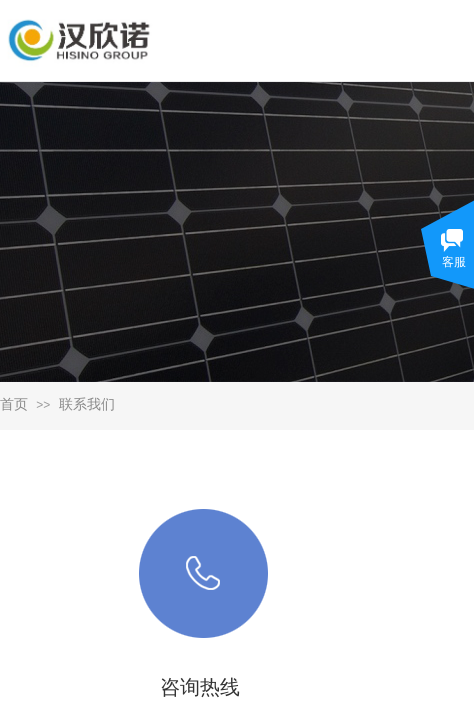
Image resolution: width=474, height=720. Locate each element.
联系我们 (87, 404)
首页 (14, 404)
